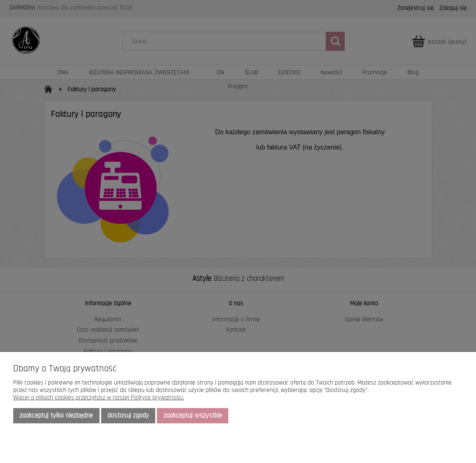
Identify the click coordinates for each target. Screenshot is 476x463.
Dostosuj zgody (128, 416)
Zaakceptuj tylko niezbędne (56, 416)
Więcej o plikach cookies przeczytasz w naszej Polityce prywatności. (99, 398)
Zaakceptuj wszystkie (193, 416)
